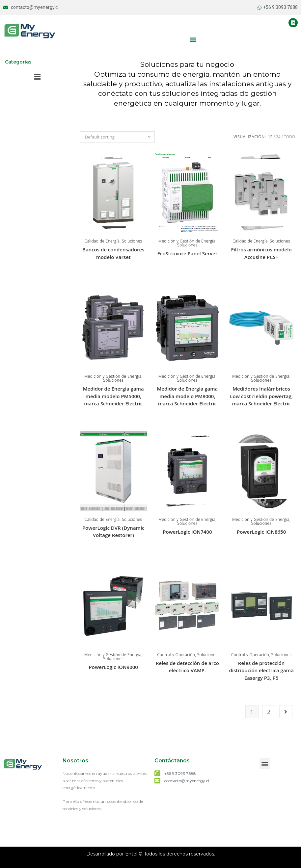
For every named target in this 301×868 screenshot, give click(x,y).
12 (270, 137)
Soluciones (132, 241)
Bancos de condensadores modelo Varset (113, 253)
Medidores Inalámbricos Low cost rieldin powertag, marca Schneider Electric (261, 396)
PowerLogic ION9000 (113, 667)
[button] (193, 39)
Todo (289, 137)
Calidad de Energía (102, 241)
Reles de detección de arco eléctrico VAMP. (187, 667)
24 (278, 137)
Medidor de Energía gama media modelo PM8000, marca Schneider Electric (187, 396)
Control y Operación (176, 655)
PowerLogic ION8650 (261, 532)
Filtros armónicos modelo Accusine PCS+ (261, 253)
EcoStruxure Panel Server (188, 253)
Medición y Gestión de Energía (187, 241)
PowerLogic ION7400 (187, 532)
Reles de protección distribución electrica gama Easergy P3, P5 (261, 670)
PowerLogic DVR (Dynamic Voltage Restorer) (113, 532)
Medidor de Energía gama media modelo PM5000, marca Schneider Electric (113, 396)
